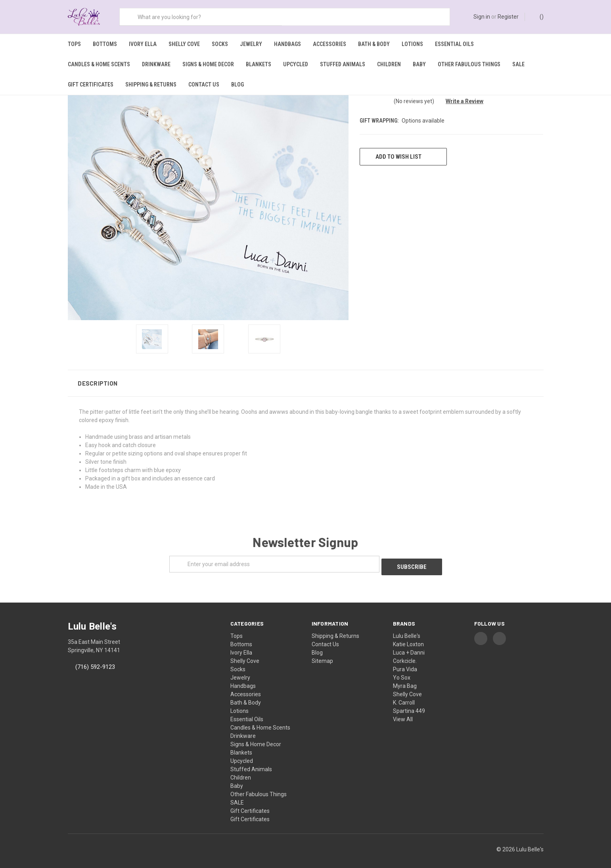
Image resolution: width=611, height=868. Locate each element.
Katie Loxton (408, 638)
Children (389, 64)
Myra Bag (405, 680)
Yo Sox (402, 671)
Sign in (482, 17)
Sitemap (322, 655)
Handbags (287, 44)
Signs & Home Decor (208, 64)
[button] (306, 380)
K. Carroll (404, 696)
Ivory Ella (143, 44)
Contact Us (204, 84)
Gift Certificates (91, 84)
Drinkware (156, 64)
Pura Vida (405, 663)
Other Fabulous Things (469, 64)
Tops (74, 44)
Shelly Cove (184, 44)
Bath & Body (374, 44)
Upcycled (296, 64)
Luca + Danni (409, 646)
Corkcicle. (405, 655)
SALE (518, 64)
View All (403, 713)
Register (508, 17)
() (538, 16)
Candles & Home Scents (99, 64)
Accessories (329, 44)
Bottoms (105, 44)
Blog (238, 84)
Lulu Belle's (407, 630)
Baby (419, 64)
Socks (220, 44)
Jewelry (251, 44)
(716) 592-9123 (95, 661)
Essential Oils (454, 44)
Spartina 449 (409, 705)
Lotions (412, 44)
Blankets (259, 64)
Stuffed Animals (343, 64)
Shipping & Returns (151, 84)
